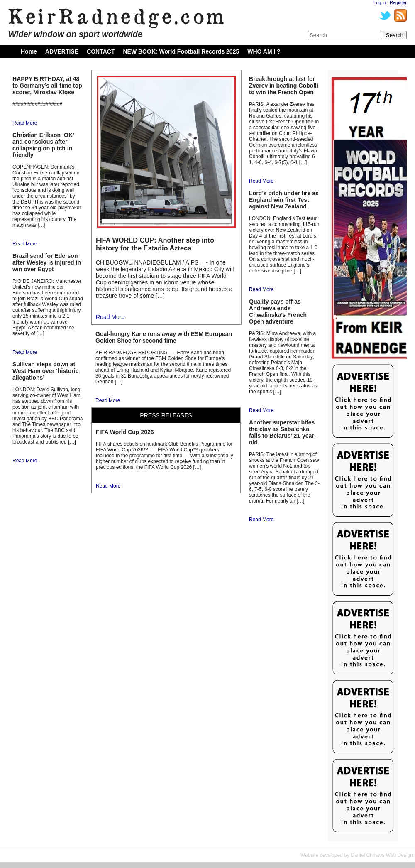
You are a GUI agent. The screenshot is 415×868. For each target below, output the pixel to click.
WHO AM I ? (264, 51)
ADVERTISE (62, 51)
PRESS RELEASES (166, 415)
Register (398, 2)
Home (29, 51)
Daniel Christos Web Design (382, 855)
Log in (380, 2)
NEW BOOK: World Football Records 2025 (181, 51)
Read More (25, 123)
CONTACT (101, 51)
